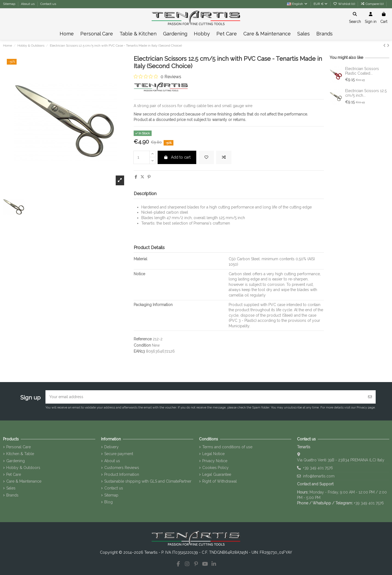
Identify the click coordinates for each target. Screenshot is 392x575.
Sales (11, 488)
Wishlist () (344, 4)
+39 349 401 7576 (318, 468)
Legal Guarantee (217, 474)
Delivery (111, 447)
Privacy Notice (215, 461)
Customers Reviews (122, 468)
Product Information (122, 474)
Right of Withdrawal (220, 481)
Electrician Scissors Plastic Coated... (362, 71)
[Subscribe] (370, 397)
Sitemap (10, 4)
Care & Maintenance (24, 481)
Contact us (48, 4)
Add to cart (177, 157)
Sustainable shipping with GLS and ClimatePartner (148, 481)
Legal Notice (213, 454)
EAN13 (139, 351)
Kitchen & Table (20, 454)
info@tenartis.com (319, 476)
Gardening (16, 461)
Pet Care (14, 474)
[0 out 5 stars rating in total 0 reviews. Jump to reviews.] (157, 77)
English (297, 4)
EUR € (321, 4)
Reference (143, 339)
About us (28, 4)
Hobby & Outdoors (23, 468)
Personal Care (19, 447)
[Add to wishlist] (206, 157)
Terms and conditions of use (227, 447)
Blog (108, 502)
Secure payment (119, 454)
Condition (142, 345)
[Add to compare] (224, 157)
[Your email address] (205, 397)
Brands (12, 495)
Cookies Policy (215, 468)
